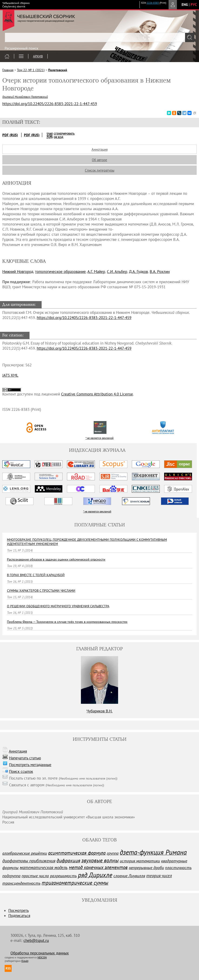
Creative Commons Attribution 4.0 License (97, 394)
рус (194, 5)
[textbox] (99, 37)
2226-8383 (153, 3)
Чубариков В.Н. (99, 711)
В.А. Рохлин (160, 272)
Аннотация (100, 149)
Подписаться (19, 916)
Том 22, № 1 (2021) (31, 70)
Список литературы (100, 170)
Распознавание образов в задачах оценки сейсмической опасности (56, 559)
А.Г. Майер (96, 272)
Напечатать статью (25, 758)
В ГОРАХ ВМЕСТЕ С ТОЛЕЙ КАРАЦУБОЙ (36, 575)
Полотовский (58, 70)
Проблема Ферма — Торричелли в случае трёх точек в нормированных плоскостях (67, 622)
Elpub (25, 961)
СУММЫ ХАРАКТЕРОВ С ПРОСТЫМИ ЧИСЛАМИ (41, 591)
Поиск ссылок (21, 771)
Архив (38, 56)
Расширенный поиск (22, 48)
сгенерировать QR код (58, 135)
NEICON (42, 957)
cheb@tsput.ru (36, 940)
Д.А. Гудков (138, 272)
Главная (8, 70)
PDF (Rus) (10, 135)
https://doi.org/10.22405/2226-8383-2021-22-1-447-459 (84, 318)
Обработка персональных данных (40, 953)
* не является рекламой (100, 438)
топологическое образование (60, 272)
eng (185, 5)
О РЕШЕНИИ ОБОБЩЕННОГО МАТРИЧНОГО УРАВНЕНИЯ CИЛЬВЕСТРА (58, 606)
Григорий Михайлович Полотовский (25, 97)
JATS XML (10, 375)
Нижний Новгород (18, 272)
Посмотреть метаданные (30, 765)
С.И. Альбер (117, 272)
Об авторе (99, 160)
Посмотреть (19, 910)
